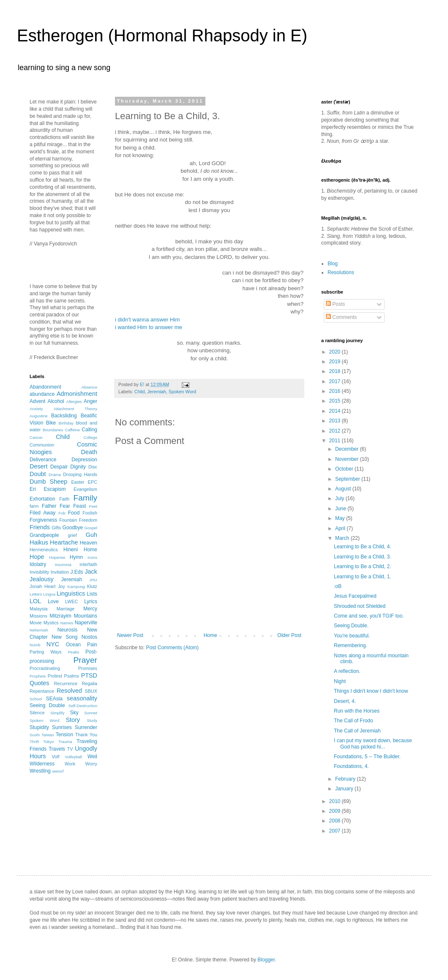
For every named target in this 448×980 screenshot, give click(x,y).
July (340, 498)
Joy (61, 586)
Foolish (90, 513)
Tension (64, 735)
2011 (336, 441)
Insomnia (63, 565)
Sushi (35, 735)
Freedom (88, 520)
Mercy (90, 609)
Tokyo (48, 742)
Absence (89, 387)
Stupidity (39, 727)
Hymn (76, 557)
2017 (336, 381)
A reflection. (347, 671)
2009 (336, 811)
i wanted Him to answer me (149, 327)
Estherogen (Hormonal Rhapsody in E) (162, 35)
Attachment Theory (75, 409)
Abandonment (45, 387)
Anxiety (36, 409)
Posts (335, 304)
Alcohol (56, 401)
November (348, 459)
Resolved (69, 691)
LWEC (71, 602)
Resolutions (341, 272)
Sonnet (91, 713)
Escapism (55, 489)
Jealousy (42, 579)
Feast (79, 506)
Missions (38, 616)
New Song (64, 637)
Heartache (64, 542)
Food (74, 513)
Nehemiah (39, 630)
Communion (42, 445)
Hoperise (57, 557)
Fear (65, 506)
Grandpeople (44, 535)
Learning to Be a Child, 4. (362, 547)
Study (92, 720)
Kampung (76, 587)
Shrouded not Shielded (360, 606)
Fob (62, 513)
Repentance (42, 691)
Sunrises (62, 727)
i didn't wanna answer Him (148, 320)
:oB (338, 586)
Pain (92, 645)
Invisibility (39, 572)
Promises (88, 668)
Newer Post (130, 635)
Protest (55, 676)
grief (72, 535)
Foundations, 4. (351, 766)
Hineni (71, 550)
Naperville (86, 623)
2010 (336, 801)
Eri (33, 489)
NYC (53, 644)
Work (70, 764)
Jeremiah (156, 392)
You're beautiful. (352, 636)
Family (86, 498)
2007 (336, 831)
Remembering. (351, 645)
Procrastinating (45, 668)
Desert (38, 466)
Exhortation (42, 499)
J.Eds (77, 572)
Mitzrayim (60, 616)
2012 (336, 431)
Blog (333, 264)
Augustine (39, 416)
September (348, 479)
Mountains (86, 616)
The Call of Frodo (354, 721)
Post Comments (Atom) (172, 648)
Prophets (38, 676)
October (345, 469)
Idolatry (38, 564)
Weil (92, 757)
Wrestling (40, 771)
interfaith (89, 564)
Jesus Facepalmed (355, 596)
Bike (51, 423)
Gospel (91, 528)
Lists (92, 594)
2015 (336, 401)
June (341, 509)
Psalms (72, 676)
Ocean (73, 645)
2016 (336, 391)
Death (89, 452)
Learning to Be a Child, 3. (362, 557)
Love (53, 602)
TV (70, 749)
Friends (40, 527)
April (341, 528)
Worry (91, 764)
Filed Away (42, 513)
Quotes (39, 683)
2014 (336, 411)
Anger (90, 401)
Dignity (78, 467)
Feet (93, 506)
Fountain (68, 520)
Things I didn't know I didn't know (371, 691)
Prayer (85, 660)
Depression (84, 460)
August (344, 489)
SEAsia (54, 699)
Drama (55, 475)
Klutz (92, 586)
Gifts (56, 528)
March (343, 538)
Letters (36, 594)
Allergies (74, 402)
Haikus (39, 542)
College (90, 437)
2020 (336, 352)
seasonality (82, 698)
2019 (336, 362)
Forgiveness (43, 520)
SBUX (91, 691)
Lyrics (91, 602)
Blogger (266, 960)
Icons (92, 557)
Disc (93, 467)
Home (210, 635)
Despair (59, 467)
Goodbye (72, 528)
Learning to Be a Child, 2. (362, 566)
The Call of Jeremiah (357, 731)
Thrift (34, 742)
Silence (37, 713)
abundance (42, 394)
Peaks (74, 652)
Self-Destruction (83, 706)
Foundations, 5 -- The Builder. (367, 757)
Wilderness (42, 764)
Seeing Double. (351, 626)
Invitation (60, 572)
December (348, 449)
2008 (336, 821)
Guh (92, 535)
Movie (36, 623)
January (345, 789)
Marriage (66, 609)
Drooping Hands (80, 474)
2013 (336, 421)
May (341, 518)
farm (34, 506)
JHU (93, 580)
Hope (37, 557)
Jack (91, 572)
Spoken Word (182, 392)
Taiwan (48, 735)
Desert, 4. (345, 701)
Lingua (49, 594)
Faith (64, 499)
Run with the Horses (357, 711)
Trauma (65, 742)
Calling (89, 430)
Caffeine (73, 430)
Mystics (51, 623)
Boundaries (53, 430)
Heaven (89, 543)
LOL (35, 601)
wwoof (58, 771)
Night (340, 681)
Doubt (38, 474)
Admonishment (77, 394)
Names (67, 623)
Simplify (57, 713)
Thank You (86, 735)
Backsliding (64, 416)
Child (140, 392)
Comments (341, 317)
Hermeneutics (44, 550)
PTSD (89, 675)
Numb (35, 645)
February (346, 779)
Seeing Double (47, 705)
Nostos (89, 637)
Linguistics (71, 593)
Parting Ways (46, 652)
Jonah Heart (42, 586)
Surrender (86, 727)
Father (49, 506)
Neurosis (67, 630)
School (36, 699)
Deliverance (43, 460)
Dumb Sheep (48, 482)
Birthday (66, 423)
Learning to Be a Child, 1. (362, 577)
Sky (74, 713)
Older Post (289, 635)
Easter (78, 482)
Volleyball (74, 757)
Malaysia (39, 609)
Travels (57, 749)
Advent (37, 401)
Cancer (36, 437)
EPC (93, 482)
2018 (336, 371)
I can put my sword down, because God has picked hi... (373, 743)
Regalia (89, 683)
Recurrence (66, 683)
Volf (55, 757)
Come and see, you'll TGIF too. (369, 616)
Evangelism (85, 489)
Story (73, 720)
